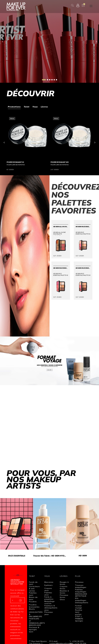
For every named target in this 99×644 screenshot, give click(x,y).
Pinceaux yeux (49, 613)
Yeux (35, 107)
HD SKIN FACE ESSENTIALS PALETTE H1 (83, 227)
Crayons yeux (48, 589)
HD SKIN (80, 554)
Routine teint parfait (79, 612)
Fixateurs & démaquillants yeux (51, 608)
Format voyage (79, 607)
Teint (27, 107)
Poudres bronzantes (34, 606)
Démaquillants (82, 603)
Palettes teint (33, 594)
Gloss (62, 599)
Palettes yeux (48, 594)
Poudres (33, 602)
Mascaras (49, 582)
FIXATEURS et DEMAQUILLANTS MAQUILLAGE (37, 622)
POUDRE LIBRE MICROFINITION (16, 165)
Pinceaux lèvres (64, 596)
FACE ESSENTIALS (16, 554)
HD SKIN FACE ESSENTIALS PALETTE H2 (61, 268)
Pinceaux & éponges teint (34, 630)
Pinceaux (79, 582)
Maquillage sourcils (49, 602)
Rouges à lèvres (64, 583)
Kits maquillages (81, 599)
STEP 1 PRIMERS (79, 618)
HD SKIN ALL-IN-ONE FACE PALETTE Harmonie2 (61, 227)
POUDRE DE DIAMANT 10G (60, 162)
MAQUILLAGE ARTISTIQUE (81, 595)
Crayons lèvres (64, 588)
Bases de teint (33, 598)
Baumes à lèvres (64, 592)
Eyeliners (49, 585)
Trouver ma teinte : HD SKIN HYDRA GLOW (48, 554)
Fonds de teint (33, 583)
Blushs (32, 609)
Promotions (14, 107)
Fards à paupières (49, 598)
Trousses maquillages (81, 586)
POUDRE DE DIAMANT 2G (15, 162)
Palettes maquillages (81, 591)
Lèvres (44, 107)
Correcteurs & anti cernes (34, 589)
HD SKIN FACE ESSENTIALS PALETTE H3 (83, 268)
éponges (79, 621)
